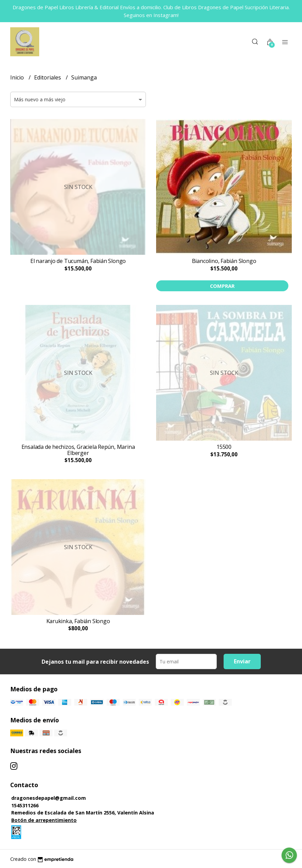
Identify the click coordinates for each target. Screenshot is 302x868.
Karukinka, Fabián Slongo (78, 621)
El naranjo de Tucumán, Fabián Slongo (78, 261)
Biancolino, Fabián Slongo (224, 261)
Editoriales (48, 77)
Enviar (242, 661)
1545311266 (25, 805)
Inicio (18, 77)
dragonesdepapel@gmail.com (49, 798)
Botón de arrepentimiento (44, 820)
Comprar (222, 286)
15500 (224, 447)
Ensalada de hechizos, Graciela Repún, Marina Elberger (78, 450)
